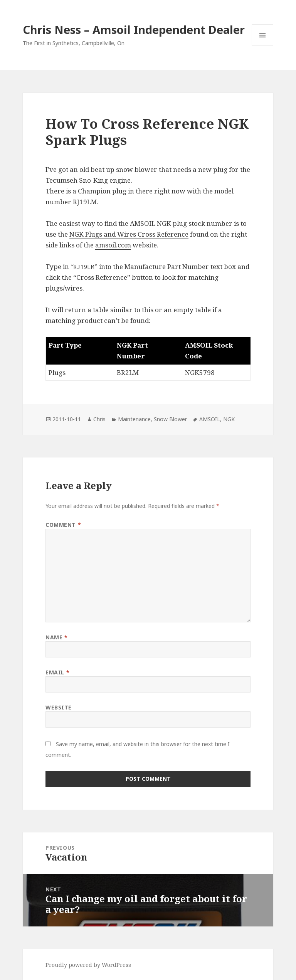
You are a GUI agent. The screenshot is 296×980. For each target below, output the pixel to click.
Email (57, 672)
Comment (63, 525)
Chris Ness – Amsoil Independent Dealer (134, 29)
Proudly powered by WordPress (88, 965)
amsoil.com (113, 245)
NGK (229, 419)
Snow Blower (170, 419)
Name (56, 637)
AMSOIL (210, 419)
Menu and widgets (263, 46)
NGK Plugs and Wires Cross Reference (129, 234)
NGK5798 (200, 372)
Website (59, 707)
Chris (99, 419)
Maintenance (134, 419)
